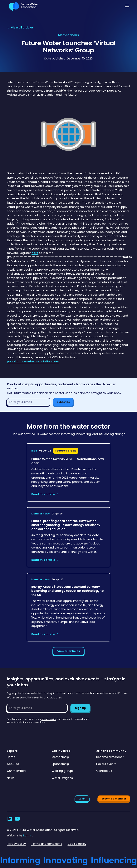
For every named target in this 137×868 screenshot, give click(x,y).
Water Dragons (62, 778)
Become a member (110, 757)
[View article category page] (69, 35)
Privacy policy (16, 844)
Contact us (104, 771)
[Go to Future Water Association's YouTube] (17, 819)
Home (11, 757)
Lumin (28, 835)
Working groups (63, 771)
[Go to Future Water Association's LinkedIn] (10, 819)
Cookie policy (77, 844)
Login (82, 799)
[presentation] (36, 731)
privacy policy (49, 719)
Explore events (106, 764)
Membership (60, 757)
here (35, 253)
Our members (17, 771)
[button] (126, 6)
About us (13, 764)
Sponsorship (60, 764)
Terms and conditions (47, 844)
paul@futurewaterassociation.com (33, 361)
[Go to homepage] (22, 6)
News (11, 778)
